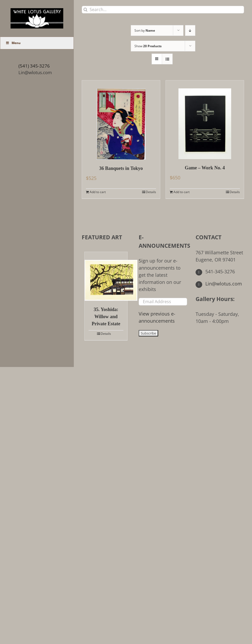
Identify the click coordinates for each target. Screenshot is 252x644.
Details (151, 192)
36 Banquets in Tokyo (121, 168)
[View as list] (167, 59)
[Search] (86, 10)
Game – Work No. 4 (205, 168)
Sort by (145, 30)
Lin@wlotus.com (35, 72)
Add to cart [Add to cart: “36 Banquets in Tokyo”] (98, 192)
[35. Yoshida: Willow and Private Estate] (106, 276)
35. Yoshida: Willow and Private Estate (106, 317)
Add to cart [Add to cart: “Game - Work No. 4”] (181, 192)
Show (148, 46)
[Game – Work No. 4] (205, 120)
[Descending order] (190, 30)
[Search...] (163, 10)
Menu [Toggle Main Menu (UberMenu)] (13, 43)
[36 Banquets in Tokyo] (121, 120)
